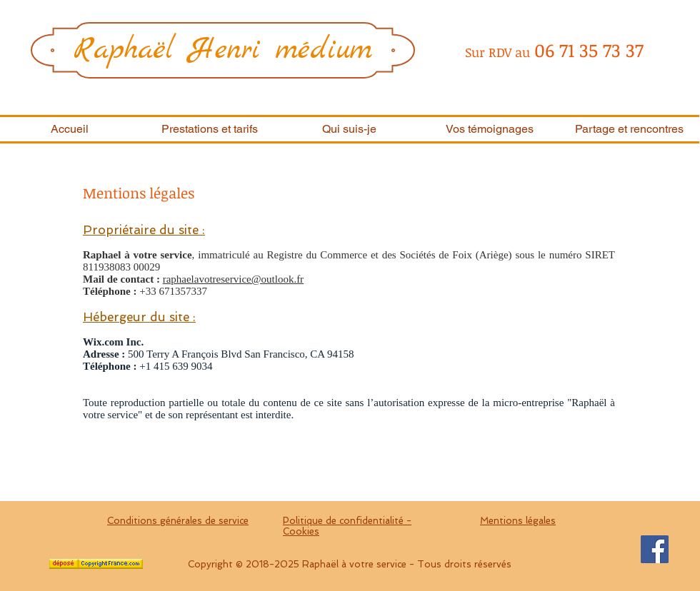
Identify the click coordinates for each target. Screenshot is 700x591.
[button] (209, 129)
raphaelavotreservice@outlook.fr (233, 279)
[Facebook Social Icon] (655, 549)
